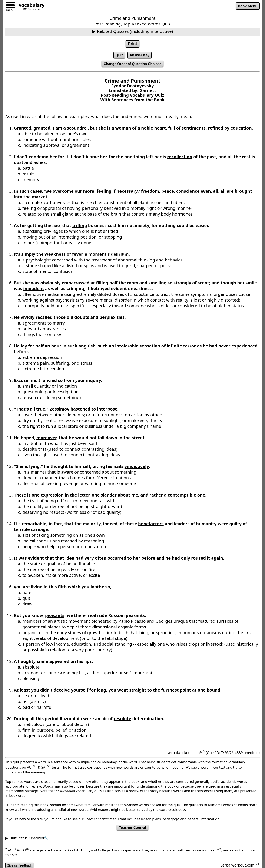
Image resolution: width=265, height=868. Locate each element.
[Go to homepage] (30, 6)
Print (133, 44)
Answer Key (140, 56)
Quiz (118, 56)
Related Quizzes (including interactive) (135, 31)
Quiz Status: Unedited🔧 (29, 840)
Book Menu (247, 6)
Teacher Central (133, 829)
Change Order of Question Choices (133, 65)
